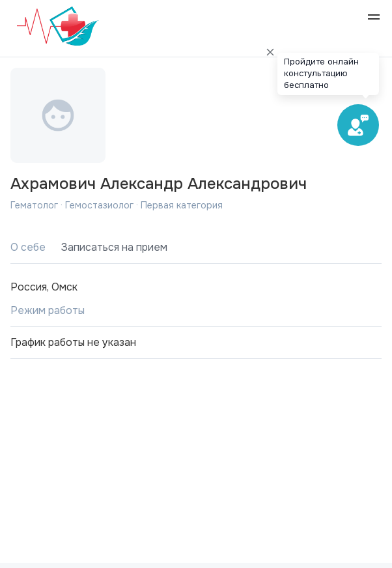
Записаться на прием (114, 247)
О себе (28, 247)
